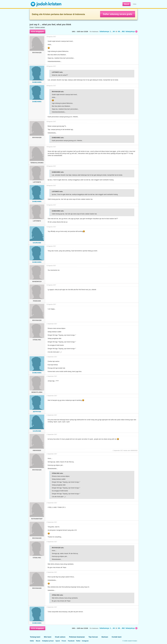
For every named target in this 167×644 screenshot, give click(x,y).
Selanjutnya (131, 31)
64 (114, 31)
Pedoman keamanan (77, 637)
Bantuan (105, 637)
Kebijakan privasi (48, 641)
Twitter (78, 641)
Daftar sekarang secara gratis (118, 14)
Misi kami (48, 637)
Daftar (135, 4)
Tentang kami (35, 637)
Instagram (85, 641)
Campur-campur (40, 27)
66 (119, 31)
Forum (32, 27)
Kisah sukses (60, 637)
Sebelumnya (104, 31)
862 (123, 31)
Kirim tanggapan (37, 31)
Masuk (127, 4)
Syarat (58, 641)
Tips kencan (93, 637)
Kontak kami (117, 637)
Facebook (71, 641)
